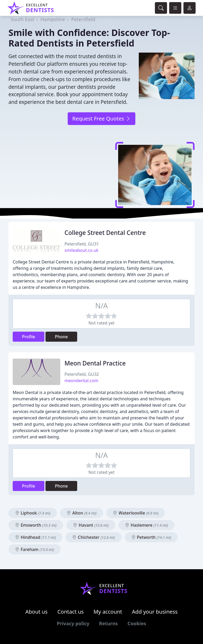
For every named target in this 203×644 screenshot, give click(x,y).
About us (36, 612)
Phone (61, 337)
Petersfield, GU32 (82, 374)
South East (22, 19)
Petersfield (83, 19)
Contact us (71, 612)
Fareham (34, 549)
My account (108, 612)
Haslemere (146, 525)
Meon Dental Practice (95, 363)
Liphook (33, 513)
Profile (29, 337)
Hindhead (35, 537)
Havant (91, 525)
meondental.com (81, 381)
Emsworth (36, 525)
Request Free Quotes (101, 119)
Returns (109, 623)
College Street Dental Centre (105, 233)
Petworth (151, 537)
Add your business (155, 612)
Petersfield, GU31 (82, 244)
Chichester (93, 537)
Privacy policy (73, 623)
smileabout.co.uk (81, 250)
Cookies (137, 623)
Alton (82, 513)
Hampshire (53, 19)
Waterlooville (136, 513)
